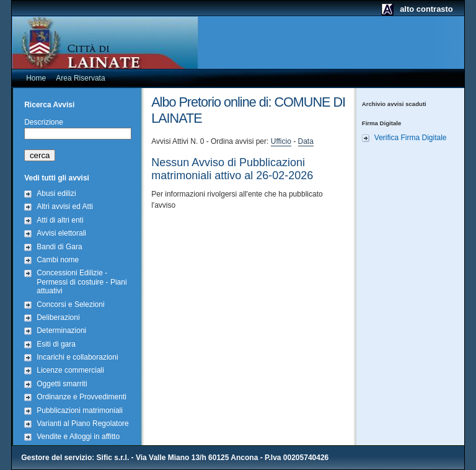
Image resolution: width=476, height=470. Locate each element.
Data (306, 141)
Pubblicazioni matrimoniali (80, 410)
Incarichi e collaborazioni (77, 357)
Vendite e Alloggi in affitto (78, 437)
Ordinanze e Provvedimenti (82, 397)
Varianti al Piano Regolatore (83, 423)
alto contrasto (426, 9)
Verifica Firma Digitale (411, 138)
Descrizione (44, 122)
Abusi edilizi (56, 193)
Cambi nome (58, 260)
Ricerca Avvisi (49, 105)
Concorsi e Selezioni (70, 304)
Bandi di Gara (59, 247)
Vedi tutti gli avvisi (57, 178)
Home (36, 78)
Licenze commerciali (70, 370)
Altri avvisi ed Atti (65, 206)
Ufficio (281, 141)
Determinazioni (61, 330)
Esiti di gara (56, 344)
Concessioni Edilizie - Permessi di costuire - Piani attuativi (82, 282)
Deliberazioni (58, 317)
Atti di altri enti (60, 220)
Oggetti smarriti (62, 384)
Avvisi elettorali (61, 233)
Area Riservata (80, 78)
